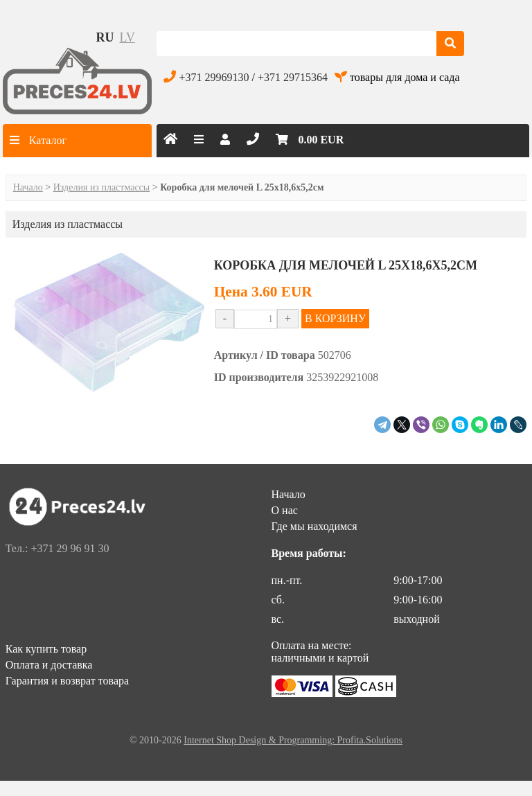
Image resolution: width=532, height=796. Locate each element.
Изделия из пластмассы (102, 187)
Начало (28, 187)
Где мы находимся (314, 526)
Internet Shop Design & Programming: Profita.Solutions (293, 740)
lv (127, 37)
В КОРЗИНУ (335, 318)
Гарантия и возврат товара (67, 681)
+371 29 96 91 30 (70, 548)
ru (105, 37)
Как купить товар (46, 649)
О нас (285, 510)
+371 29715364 (293, 77)
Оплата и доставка (49, 665)
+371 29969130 (214, 77)
